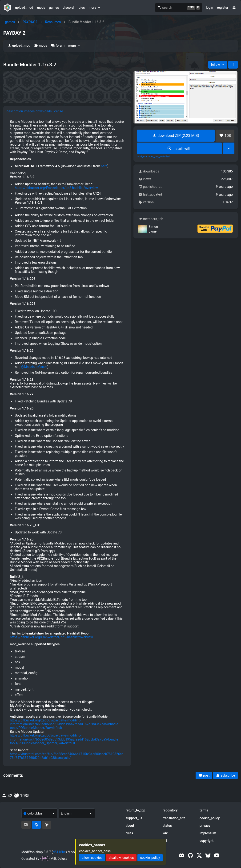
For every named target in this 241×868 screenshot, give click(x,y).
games (54, 8)
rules (81, 8)
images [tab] (29, 111)
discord (68, 8)
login (210, 8)
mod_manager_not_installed (153, 157)
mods (41, 8)
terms (204, 810)
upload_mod (24, 8)
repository (170, 810)
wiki (166, 833)
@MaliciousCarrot (34, 367)
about (130, 826)
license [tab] (58, 111)
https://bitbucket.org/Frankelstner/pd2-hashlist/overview (56, 188)
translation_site (174, 818)
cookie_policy (210, 818)
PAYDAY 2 (30, 22)
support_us (134, 818)
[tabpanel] (67, 440)
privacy (205, 826)
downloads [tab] (44, 111)
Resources (53, 22)
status (167, 826)
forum (58, 46)
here (104, 166)
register (223, 8)
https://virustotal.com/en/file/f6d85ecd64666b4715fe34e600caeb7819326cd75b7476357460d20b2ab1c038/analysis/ (67, 756)
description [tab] (15, 111)
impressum (208, 833)
